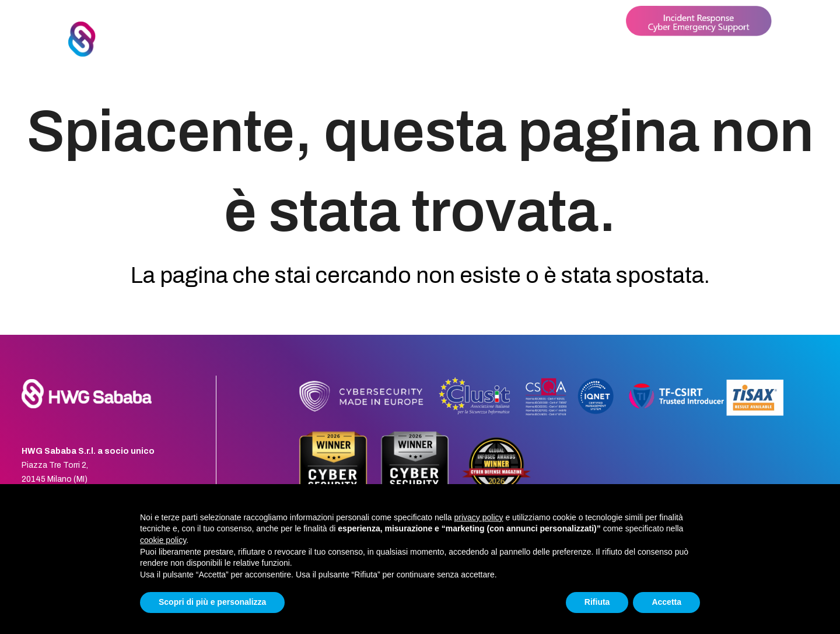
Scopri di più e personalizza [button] (212, 602)
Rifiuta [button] (597, 602)
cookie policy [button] (163, 540)
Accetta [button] (666, 602)
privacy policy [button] (479, 517)
